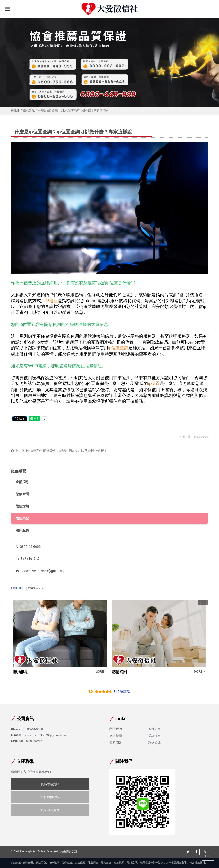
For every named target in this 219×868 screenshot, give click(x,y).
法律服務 (22, 530)
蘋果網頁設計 (69, 851)
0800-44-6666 (28, 547)
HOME (15, 111)
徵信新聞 (22, 494)
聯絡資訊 (155, 743)
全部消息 (22, 482)
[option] (60, 637)
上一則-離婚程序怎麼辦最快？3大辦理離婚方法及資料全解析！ (59, 451)
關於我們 (116, 729)
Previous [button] (200, 602)
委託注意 (155, 736)
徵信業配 (29, 111)
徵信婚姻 (22, 506)
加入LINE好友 (50, 810)
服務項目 (155, 729)
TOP (208, 856)
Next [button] (205, 602)
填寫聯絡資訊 (50, 784)
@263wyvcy (35, 588)
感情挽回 (119, 672)
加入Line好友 (28, 559)
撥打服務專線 (50, 797)
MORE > (101, 672)
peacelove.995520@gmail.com (41, 571)
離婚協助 (21, 672)
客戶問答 (116, 743)
